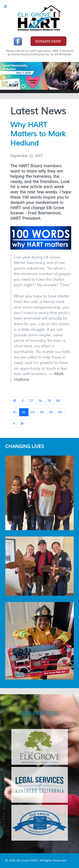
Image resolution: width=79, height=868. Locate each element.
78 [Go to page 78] (40, 401)
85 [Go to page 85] (51, 412)
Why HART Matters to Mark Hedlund (38, 134)
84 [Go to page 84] (42, 412)
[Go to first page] (15, 401)
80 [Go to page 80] (58, 401)
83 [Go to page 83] (33, 412)
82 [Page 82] (24, 412)
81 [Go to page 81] (15, 412)
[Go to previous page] (23, 401)
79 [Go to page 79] (49, 401)
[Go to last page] (22, 424)
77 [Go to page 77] (31, 401)
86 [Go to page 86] (60, 412)
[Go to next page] (14, 424)
